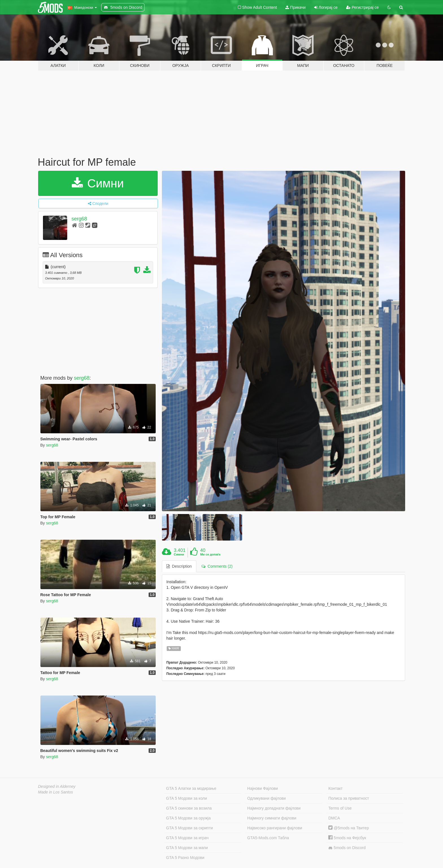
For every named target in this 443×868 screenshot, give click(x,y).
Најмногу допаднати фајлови (274, 808)
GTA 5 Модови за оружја (188, 818)
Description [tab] (179, 566)
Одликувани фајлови (266, 798)
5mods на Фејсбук (347, 838)
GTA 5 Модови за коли (187, 798)
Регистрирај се (362, 7)
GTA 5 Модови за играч (187, 838)
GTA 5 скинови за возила (189, 808)
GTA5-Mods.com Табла (268, 838)
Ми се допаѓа (210, 554)
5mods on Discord (347, 848)
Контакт (335, 788)
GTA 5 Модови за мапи (187, 848)
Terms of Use (340, 808)
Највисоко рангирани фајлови (275, 828)
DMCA (334, 818)
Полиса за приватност (349, 798)
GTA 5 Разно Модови (185, 858)
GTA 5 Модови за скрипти (190, 828)
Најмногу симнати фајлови (272, 818)
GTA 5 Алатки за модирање (191, 788)
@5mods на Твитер (348, 828)
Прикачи (296, 7)
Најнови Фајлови (263, 788)
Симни (98, 183)
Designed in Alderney (57, 786)
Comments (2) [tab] (217, 566)
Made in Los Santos (56, 792)
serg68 (79, 219)
